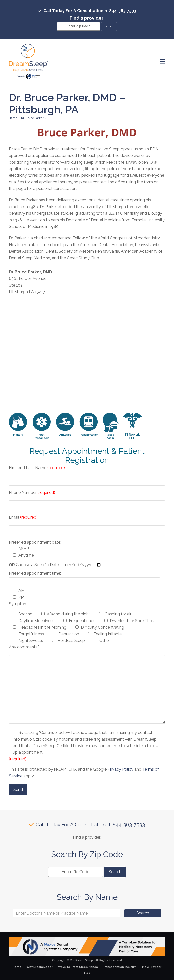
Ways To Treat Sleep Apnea (78, 967)
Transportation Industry (119, 967)
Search (143, 913)
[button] (162, 61)
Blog (87, 973)
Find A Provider (151, 967)
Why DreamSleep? (40, 967)
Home (17, 967)
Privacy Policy (121, 769)
